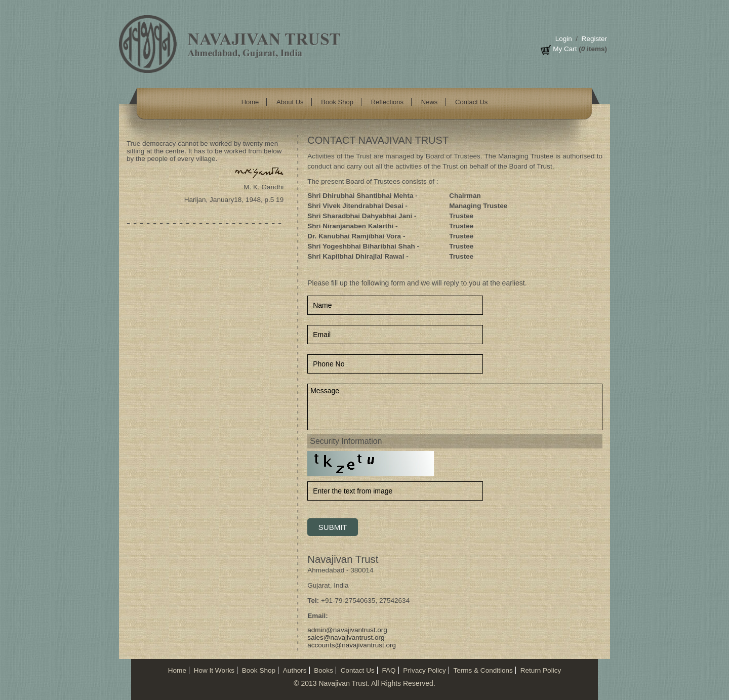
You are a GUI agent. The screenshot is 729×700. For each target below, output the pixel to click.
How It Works (214, 670)
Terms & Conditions (483, 670)
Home (250, 102)
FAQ (389, 670)
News (430, 102)
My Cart (565, 49)
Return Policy (541, 670)
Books (323, 670)
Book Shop (337, 102)
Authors (295, 670)
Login (564, 39)
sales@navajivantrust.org (346, 637)
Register (594, 39)
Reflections (387, 102)
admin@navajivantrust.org (347, 630)
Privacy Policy (424, 670)
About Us (290, 102)
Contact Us (471, 102)
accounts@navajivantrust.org (352, 645)
